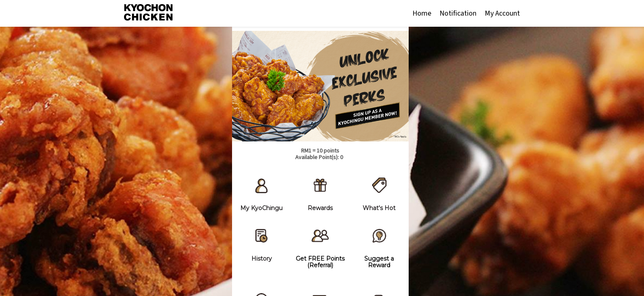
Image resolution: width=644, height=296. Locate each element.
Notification (458, 13)
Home (422, 13)
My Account (502, 13)
